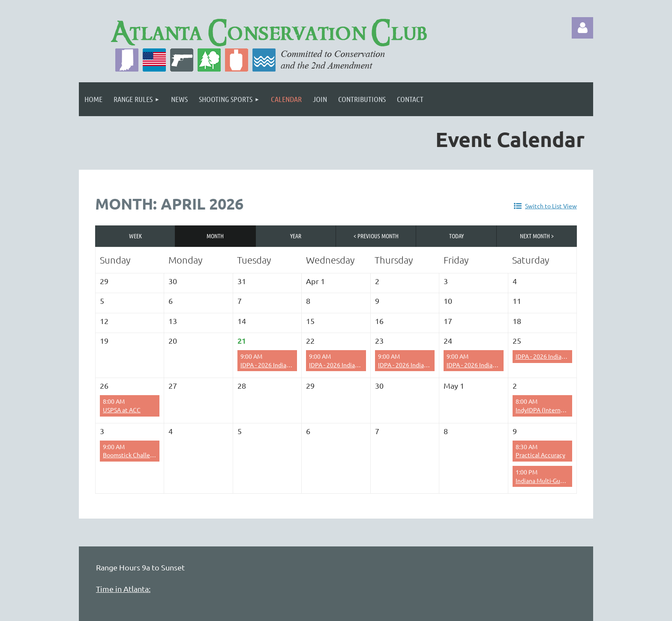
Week (135, 236)
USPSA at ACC (122, 410)
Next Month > (537, 236)
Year (296, 236)
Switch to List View (551, 206)
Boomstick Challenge (132, 455)
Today (456, 236)
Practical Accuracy (540, 455)
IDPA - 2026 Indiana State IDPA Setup (496, 365)
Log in (582, 28)
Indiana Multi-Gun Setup (548, 480)
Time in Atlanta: (123, 589)
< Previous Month (376, 236)
